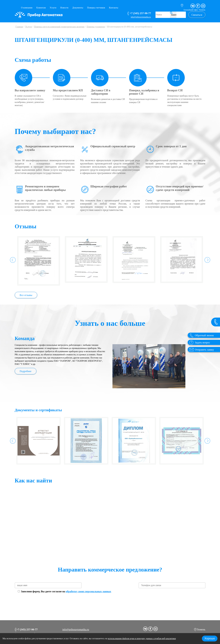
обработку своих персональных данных (88, 591)
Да (104, 264)
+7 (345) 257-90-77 (26, 629)
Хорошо (210, 638)
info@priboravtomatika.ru (76, 629)
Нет (115, 264)
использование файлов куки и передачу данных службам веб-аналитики (142, 639)
